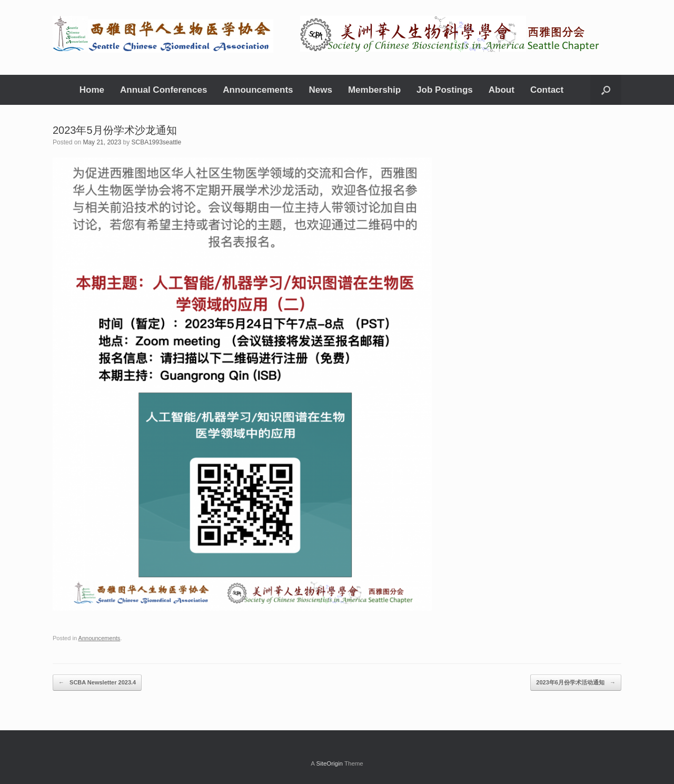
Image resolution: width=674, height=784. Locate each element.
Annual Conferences (163, 90)
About (502, 90)
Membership (374, 90)
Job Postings (445, 90)
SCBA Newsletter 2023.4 (97, 683)
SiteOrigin (329, 763)
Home (92, 90)
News (321, 90)
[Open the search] (606, 90)
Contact (547, 90)
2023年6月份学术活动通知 (576, 683)
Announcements (258, 90)
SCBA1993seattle (156, 142)
